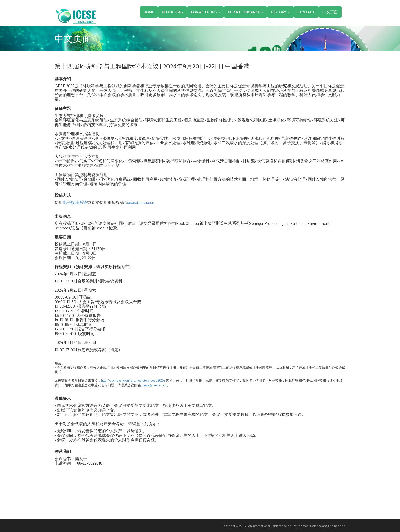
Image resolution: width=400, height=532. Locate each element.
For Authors (206, 12)
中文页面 (330, 12)
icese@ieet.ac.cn (139, 202)
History (280, 12)
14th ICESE (173, 12)
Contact (306, 12)
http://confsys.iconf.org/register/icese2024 (133, 380)
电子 (67, 202)
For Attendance (246, 12)
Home (149, 12)
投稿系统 (79, 202)
